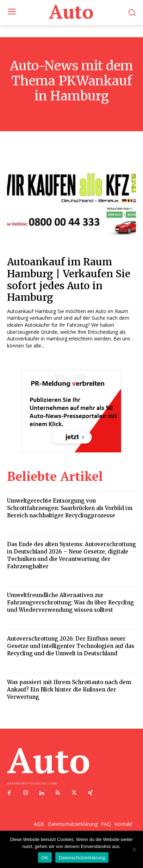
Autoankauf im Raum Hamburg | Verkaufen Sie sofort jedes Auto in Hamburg (69, 280)
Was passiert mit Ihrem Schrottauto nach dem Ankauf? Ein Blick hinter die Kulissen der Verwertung (69, 690)
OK (45, 858)
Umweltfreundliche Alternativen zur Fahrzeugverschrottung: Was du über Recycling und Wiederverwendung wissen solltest (70, 602)
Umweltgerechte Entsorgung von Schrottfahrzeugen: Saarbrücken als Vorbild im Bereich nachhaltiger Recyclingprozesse (70, 508)
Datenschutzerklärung (82, 858)
